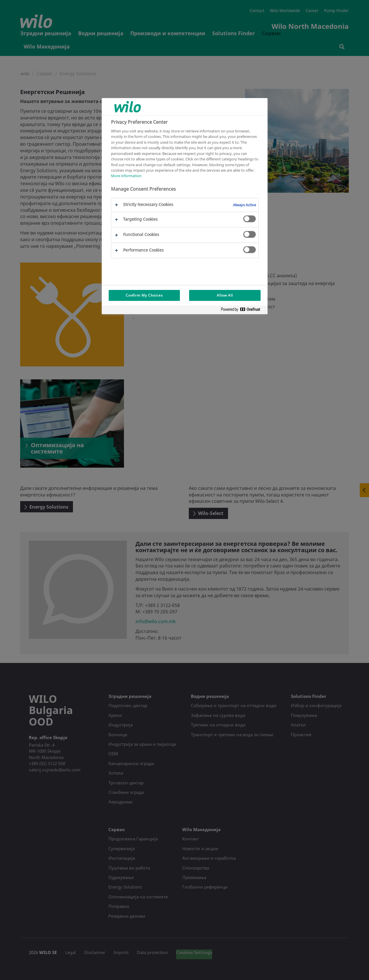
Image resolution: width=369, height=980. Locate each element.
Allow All (225, 295)
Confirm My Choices (144, 295)
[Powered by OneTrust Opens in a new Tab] (243, 311)
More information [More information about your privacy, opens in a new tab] (126, 176)
